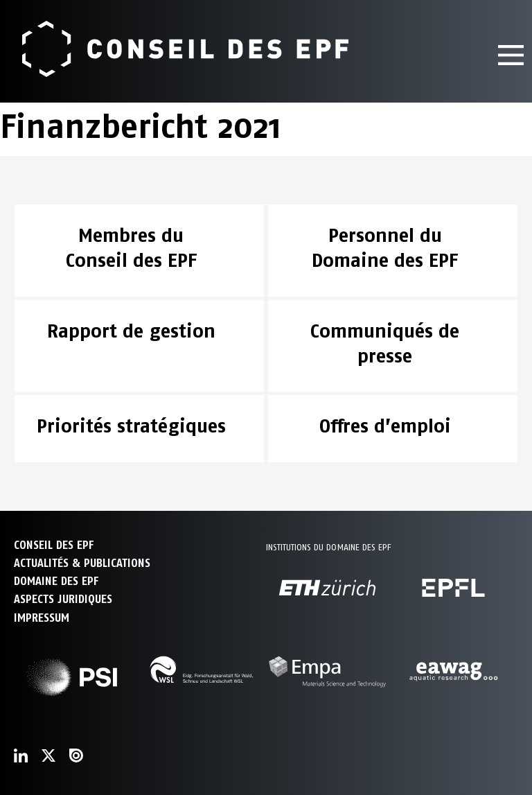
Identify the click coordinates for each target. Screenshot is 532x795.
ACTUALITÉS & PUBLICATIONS (82, 563)
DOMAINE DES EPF (56, 581)
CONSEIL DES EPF (54, 545)
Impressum (42, 618)
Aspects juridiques (63, 599)
